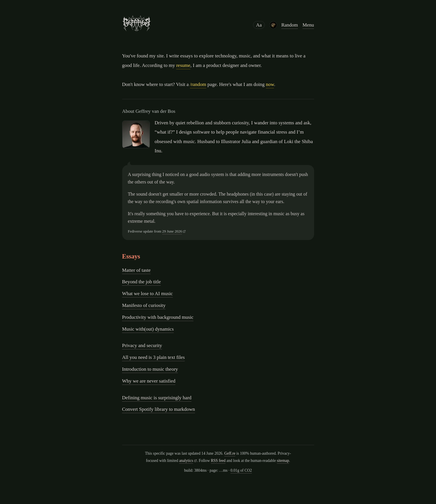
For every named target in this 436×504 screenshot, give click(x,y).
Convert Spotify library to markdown (159, 409)
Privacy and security (142, 345)
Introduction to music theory (150, 369)
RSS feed (218, 461)
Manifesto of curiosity (144, 305)
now (270, 84)
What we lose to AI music (148, 294)
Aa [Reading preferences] (259, 25)
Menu (308, 25)
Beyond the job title (142, 282)
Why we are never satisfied (149, 381)
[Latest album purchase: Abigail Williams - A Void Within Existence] (273, 25)
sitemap (283, 461)
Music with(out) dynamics (148, 329)
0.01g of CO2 (241, 470)
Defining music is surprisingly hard (157, 398)
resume (183, 65)
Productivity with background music (158, 317)
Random (290, 25)
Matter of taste (136, 270)
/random (198, 84)
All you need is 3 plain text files (154, 357)
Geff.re (230, 453)
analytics (186, 461)
